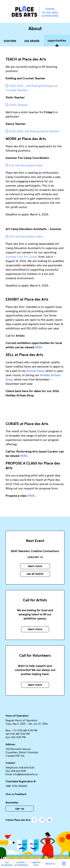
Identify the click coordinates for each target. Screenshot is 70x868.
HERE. (38, 347)
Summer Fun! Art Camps (22, 257)
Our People (32, 41)
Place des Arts (35, 12)
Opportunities (57, 41)
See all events (35, 574)
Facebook (34, 820)
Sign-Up (20, 809)
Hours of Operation (17, 716)
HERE (24, 456)
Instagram (42, 820)
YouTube (49, 820)
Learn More (35, 566)
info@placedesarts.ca (25, 774)
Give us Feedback (16, 794)
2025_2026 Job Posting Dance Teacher (34, 131)
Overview (10, 41)
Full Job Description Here (26, 165)
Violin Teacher (18, 105)
